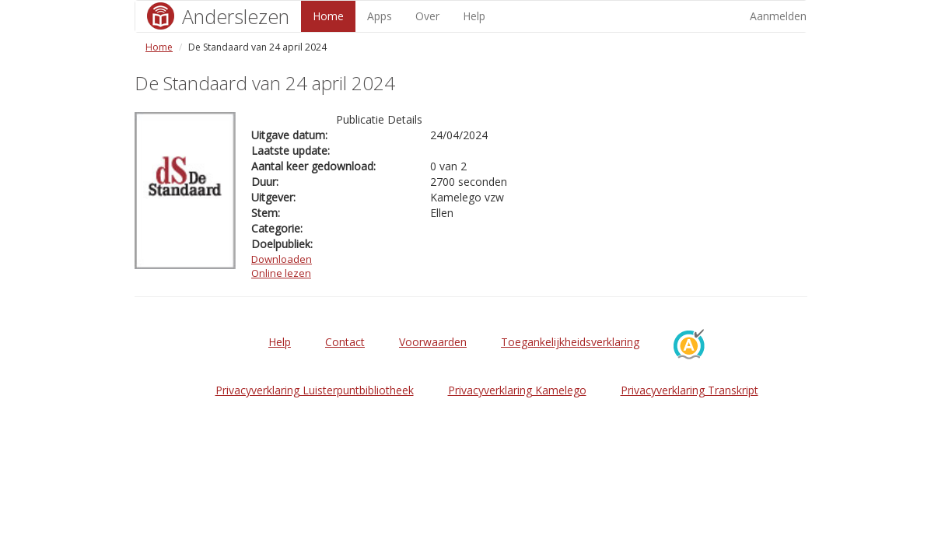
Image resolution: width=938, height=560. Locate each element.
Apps (380, 16)
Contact (345, 342)
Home (328, 16)
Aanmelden (778, 16)
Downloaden (282, 259)
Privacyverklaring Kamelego (517, 390)
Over (427, 16)
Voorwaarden (433, 342)
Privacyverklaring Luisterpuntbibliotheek (315, 390)
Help (474, 16)
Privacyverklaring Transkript (689, 390)
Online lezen (281, 273)
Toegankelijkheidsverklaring (570, 342)
